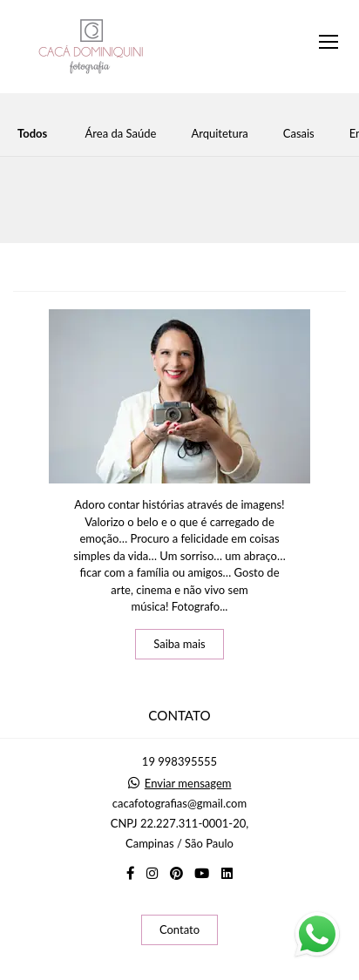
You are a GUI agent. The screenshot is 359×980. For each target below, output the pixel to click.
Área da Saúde (121, 134)
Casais (299, 134)
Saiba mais (179, 644)
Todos (32, 134)
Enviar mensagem (188, 784)
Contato (179, 929)
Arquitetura (219, 134)
